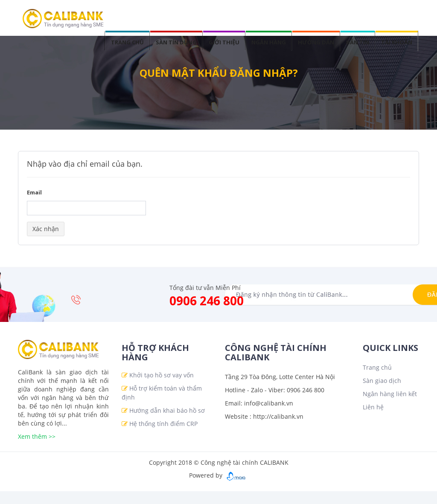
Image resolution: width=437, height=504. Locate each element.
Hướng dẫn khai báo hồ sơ (167, 410)
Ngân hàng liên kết (390, 394)
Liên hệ (373, 407)
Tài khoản (397, 42)
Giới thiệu (224, 42)
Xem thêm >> (37, 436)
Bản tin (358, 42)
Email (34, 192)
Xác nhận (46, 229)
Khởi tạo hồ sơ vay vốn (162, 375)
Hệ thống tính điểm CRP (163, 424)
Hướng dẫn (316, 42)
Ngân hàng (269, 42)
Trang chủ (127, 42)
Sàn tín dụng (176, 42)
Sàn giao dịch (382, 381)
